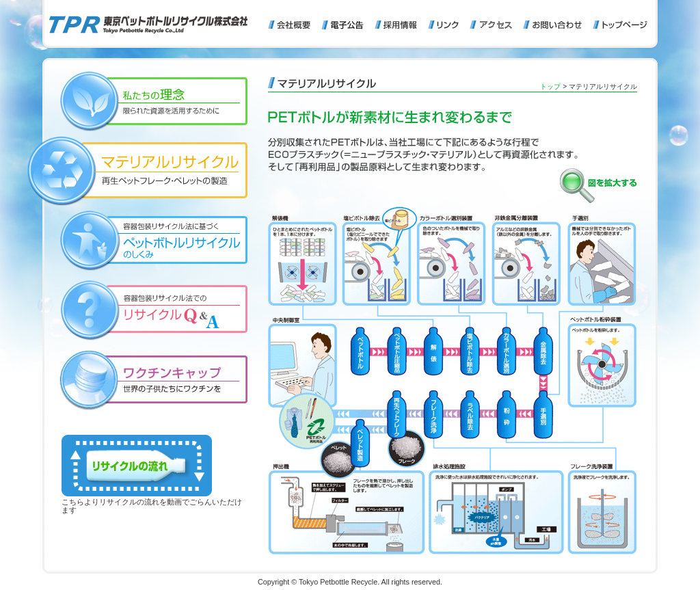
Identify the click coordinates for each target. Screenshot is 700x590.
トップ (550, 86)
